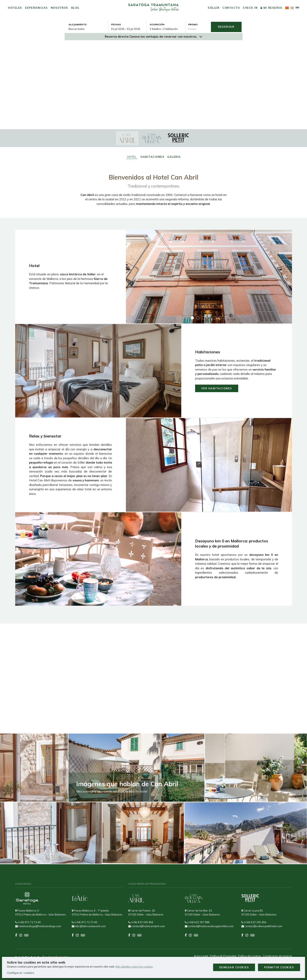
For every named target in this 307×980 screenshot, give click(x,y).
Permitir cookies (279, 967)
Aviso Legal (201, 956)
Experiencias (36, 8)
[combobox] (129, 29)
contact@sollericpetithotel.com (262, 926)
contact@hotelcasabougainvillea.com (209, 926)
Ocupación (157, 24)
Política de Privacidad (223, 956)
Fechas (116, 24)
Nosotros (60, 8)
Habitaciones (152, 157)
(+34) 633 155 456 (141, 922)
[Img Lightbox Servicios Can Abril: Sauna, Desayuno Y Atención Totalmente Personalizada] (209, 465)
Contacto (231, 8)
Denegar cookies (234, 967)
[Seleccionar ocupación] (167, 29)
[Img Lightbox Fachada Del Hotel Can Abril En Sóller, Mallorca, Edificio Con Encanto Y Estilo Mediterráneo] (209, 277)
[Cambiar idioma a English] (292, 8)
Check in (250, 8)
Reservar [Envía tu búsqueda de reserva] (226, 27)
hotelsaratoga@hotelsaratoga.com (38, 926)
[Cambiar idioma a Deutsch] (297, 8)
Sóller (214, 8)
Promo (193, 24)
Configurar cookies (21, 973)
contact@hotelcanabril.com (147, 926)
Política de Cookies (250, 956)
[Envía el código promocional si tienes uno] (198, 29)
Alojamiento (78, 24)
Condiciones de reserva (277, 956)
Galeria (174, 157)
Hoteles (15, 8)
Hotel (132, 157)
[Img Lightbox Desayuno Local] (98, 559)
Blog (75, 8)
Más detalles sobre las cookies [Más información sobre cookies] (134, 967)
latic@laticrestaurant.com (89, 926)
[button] (192, 318)
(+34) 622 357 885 (197, 922)
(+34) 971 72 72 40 (28, 922)
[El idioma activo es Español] (287, 8)
